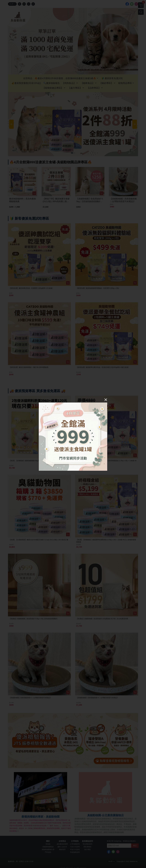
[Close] (106, 400)
